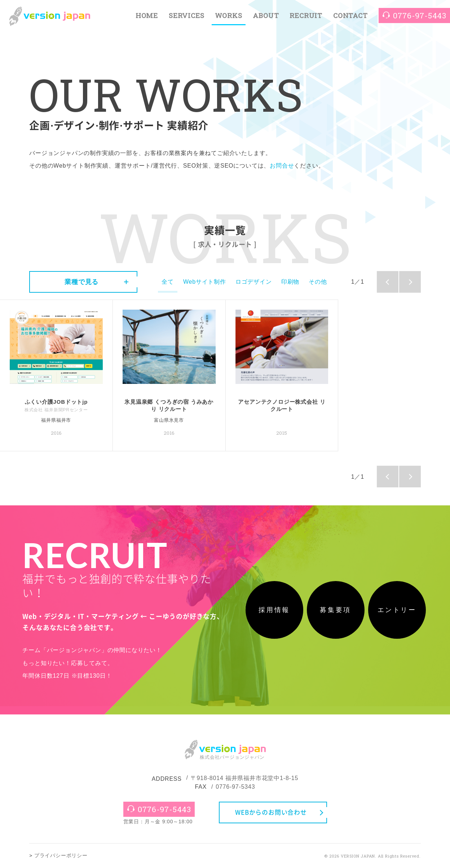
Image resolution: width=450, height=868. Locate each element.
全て (168, 282)
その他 (318, 282)
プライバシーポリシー (61, 856)
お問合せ (282, 166)
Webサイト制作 (205, 282)
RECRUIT (306, 15)
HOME (147, 15)
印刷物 (290, 282)
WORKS (228, 15)
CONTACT (350, 15)
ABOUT (266, 15)
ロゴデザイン (254, 282)
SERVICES (186, 15)
